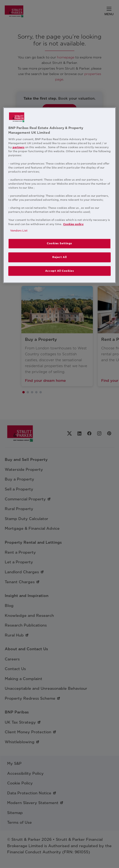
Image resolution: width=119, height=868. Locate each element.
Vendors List (19, 231)
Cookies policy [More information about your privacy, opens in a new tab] (73, 224)
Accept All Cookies (59, 271)
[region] (60, 195)
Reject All (59, 257)
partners (19, 147)
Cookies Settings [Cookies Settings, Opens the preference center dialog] (59, 243)
